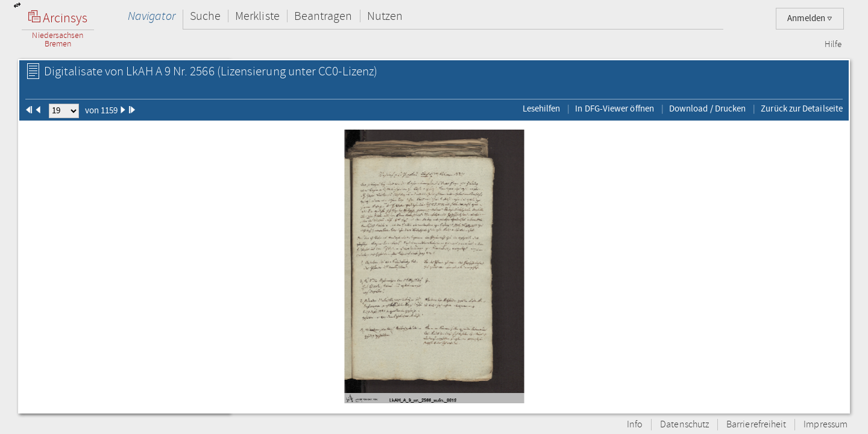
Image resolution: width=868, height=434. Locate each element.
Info (635, 425)
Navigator (152, 16)
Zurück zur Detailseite (802, 108)
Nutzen (385, 16)
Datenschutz (684, 425)
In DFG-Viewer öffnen (615, 108)
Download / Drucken (707, 108)
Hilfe (833, 45)
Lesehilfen (542, 108)
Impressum (826, 425)
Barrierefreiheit (756, 425)
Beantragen (323, 16)
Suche (205, 16)
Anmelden (810, 18)
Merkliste (257, 16)
